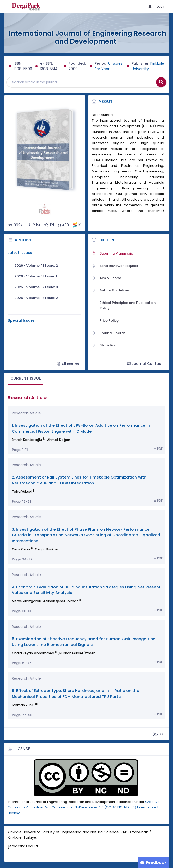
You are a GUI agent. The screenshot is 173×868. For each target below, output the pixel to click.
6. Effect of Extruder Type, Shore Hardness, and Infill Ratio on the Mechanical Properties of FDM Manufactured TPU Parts (75, 693)
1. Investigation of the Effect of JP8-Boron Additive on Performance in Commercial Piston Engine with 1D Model (81, 428)
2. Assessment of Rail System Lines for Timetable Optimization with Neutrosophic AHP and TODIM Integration (79, 480)
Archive (23, 240)
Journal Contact (145, 364)
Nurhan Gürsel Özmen (77, 653)
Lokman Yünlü (23, 705)
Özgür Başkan (47, 549)
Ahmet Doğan (59, 440)
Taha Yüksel (22, 491)
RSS (158, 734)
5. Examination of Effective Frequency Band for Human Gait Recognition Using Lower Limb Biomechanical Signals (84, 642)
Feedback (156, 862)
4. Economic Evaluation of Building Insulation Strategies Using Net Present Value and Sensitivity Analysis (86, 590)
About (106, 101)
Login (161, 7)
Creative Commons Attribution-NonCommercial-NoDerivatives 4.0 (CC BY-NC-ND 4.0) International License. (84, 807)
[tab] (26, 379)
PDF (158, 449)
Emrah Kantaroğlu (27, 440)
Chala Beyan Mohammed (33, 653)
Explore (107, 240)
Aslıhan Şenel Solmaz (61, 601)
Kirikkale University (148, 66)
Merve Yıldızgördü (26, 601)
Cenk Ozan (21, 549)
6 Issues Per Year (108, 66)
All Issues (68, 364)
